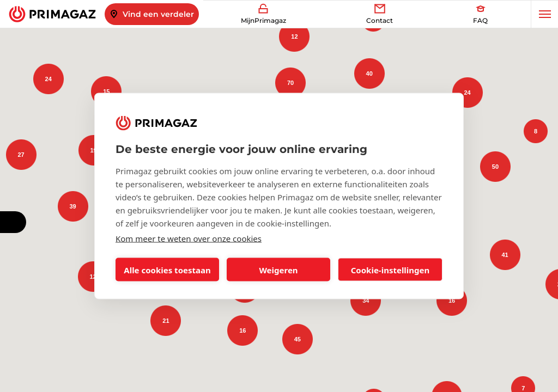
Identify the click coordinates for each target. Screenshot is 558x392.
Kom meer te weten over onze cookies (189, 238)
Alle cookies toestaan (167, 269)
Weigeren (278, 269)
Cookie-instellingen (390, 269)
